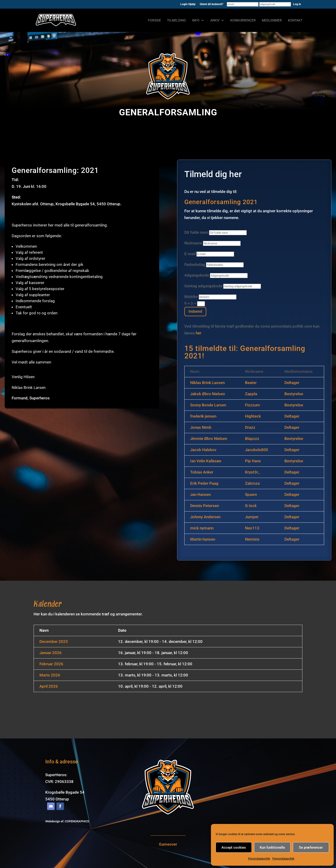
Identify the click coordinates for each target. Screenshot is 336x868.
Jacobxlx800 (257, 450)
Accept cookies (234, 847)
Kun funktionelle (272, 847)
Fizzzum (252, 405)
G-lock (251, 506)
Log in (297, 4)
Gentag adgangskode (203, 286)
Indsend (195, 311)
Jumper (252, 517)
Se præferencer (311, 847)
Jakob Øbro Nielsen (208, 394)
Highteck (253, 416)
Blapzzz (252, 439)
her (199, 333)
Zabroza (252, 483)
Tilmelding (177, 20)
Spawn (251, 494)
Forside (154, 20)
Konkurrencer (243, 20)
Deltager (292, 383)
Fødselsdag (195, 264)
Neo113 (252, 528)
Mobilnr (191, 297)
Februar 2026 (51, 664)
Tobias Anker (202, 472)
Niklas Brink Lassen (207, 383)
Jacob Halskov (203, 450)
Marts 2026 (50, 675)
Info (196, 20)
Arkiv (215, 20)
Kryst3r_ (252, 472)
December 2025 (54, 642)
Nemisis (252, 539)
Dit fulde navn (196, 232)
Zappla (251, 394)
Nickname (193, 243)
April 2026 (49, 686)
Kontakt (295, 20)
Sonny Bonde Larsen (208, 405)
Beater (251, 383)
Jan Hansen (200, 494)
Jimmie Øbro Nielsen (209, 439)
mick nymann (202, 528)
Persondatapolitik (259, 859)
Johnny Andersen (205, 517)
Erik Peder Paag (204, 483)
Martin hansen (203, 539)
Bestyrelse (294, 394)
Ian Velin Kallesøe (206, 461)
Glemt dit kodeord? (212, 4)
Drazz (250, 427)
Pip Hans (253, 461)
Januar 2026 (51, 653)
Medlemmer (272, 20)
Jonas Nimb (201, 427)
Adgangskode (197, 275)
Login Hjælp (188, 4)
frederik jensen (203, 416)
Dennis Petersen (205, 506)
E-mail (190, 254)
